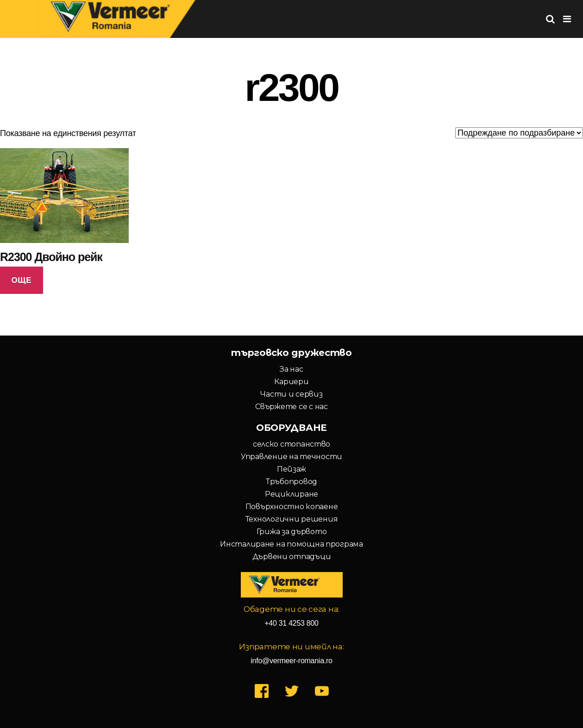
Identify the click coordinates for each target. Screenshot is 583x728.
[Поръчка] (519, 133)
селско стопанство (291, 444)
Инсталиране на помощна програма (291, 544)
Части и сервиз (291, 394)
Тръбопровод (291, 482)
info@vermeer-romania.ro (291, 661)
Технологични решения (292, 519)
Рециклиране (291, 494)
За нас (291, 369)
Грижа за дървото (292, 532)
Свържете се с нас (291, 407)
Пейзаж (291, 469)
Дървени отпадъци (292, 557)
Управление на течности (291, 457)
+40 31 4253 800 (291, 623)
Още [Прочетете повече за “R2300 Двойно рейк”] (21, 280)
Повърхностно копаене (292, 507)
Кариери (291, 382)
